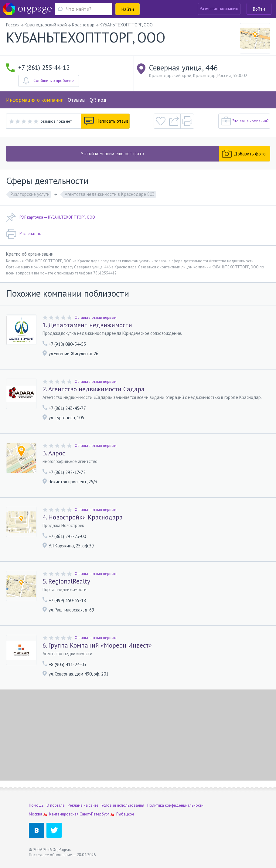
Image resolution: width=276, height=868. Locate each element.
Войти (259, 9)
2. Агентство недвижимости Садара (94, 389)
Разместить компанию (219, 9)
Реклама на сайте (83, 805)
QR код (98, 100)
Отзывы (77, 100)
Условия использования (123, 805)
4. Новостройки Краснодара (83, 517)
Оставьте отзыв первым (96, 317)
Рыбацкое (125, 814)
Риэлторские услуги (30, 194)
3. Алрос (54, 453)
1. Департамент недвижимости (87, 325)
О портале (56, 805)
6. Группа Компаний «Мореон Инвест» (97, 645)
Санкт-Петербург (94, 814)
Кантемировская (64, 814)
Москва (36, 814)
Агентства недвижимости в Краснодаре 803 (110, 194)
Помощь (36, 805)
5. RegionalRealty (66, 581)
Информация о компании (35, 100)
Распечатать (24, 234)
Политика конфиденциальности (175, 805)
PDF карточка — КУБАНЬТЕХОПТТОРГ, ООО (51, 217)
